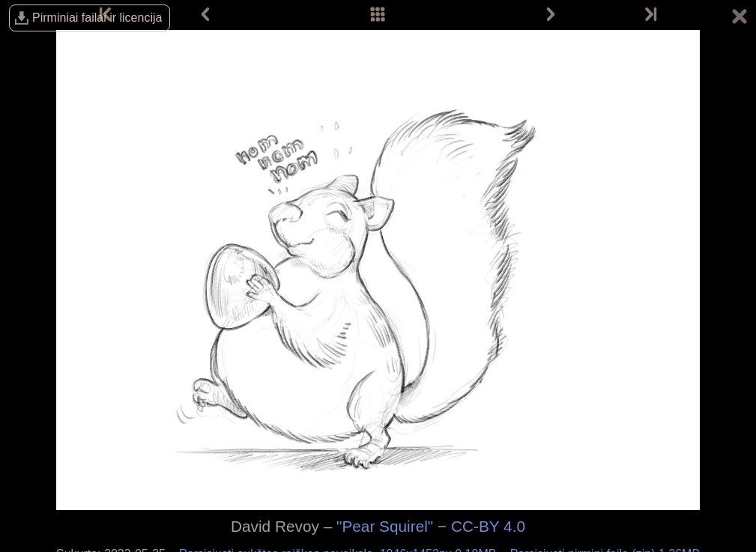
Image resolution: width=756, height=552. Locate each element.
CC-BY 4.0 (488, 526)
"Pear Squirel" (385, 526)
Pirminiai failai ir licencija (97, 18)
